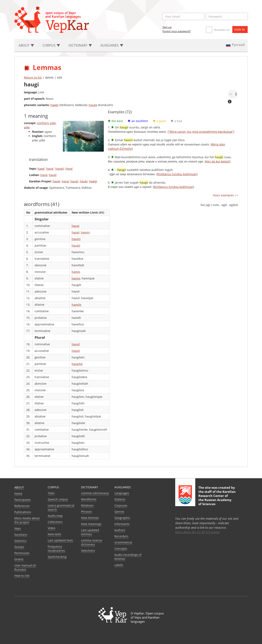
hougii (60, 169)
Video (51, 528)
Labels (119, 565)
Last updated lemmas (90, 532)
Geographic (122, 518)
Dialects (120, 499)
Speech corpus (58, 499)
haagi (56, 181)
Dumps (19, 547)
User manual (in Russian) (25, 567)
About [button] (26, 45)
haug (44, 175)
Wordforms (89, 499)
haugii (76, 245)
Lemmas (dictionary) (95, 493)
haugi (53, 175)
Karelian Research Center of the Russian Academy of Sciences (217, 498)
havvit (76, 344)
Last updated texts (60, 540)
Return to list (33, 77)
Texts (51, 493)
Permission (22, 553)
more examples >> (225, 195)
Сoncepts (121, 548)
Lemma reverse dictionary (92, 542)
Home (18, 494)
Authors (120, 530)
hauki (84, 181)
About (19, 487)
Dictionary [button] (80, 45)
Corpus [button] (51, 45)
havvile (76, 305)
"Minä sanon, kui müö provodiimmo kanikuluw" (201, 132)
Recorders (121, 536)
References (22, 506)
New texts (54, 534)
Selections (88, 551)
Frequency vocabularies (56, 548)
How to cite (22, 576)
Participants (23, 500)
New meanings (91, 524)
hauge (93, 105)
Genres (119, 512)
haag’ (41, 169)
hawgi (54, 105)
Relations (87, 505)
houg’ (69, 169)
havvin (85, 232)
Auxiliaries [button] (112, 45)
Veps (18, 528)
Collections (55, 522)
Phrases (86, 512)
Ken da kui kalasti (218, 161)
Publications (23, 512)
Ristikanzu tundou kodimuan (177, 174)
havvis (76, 272)
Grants (19, 559)
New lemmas (90, 518)
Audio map (55, 516)
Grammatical (123, 542)
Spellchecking (57, 557)
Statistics (20, 541)
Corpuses (121, 505)
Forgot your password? (177, 31)
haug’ (50, 169)
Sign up (167, 27)
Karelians (21, 535)
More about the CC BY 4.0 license (197, 532)
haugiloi (77, 364)
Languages (122, 493)
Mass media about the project (27, 520)
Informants (122, 524)
